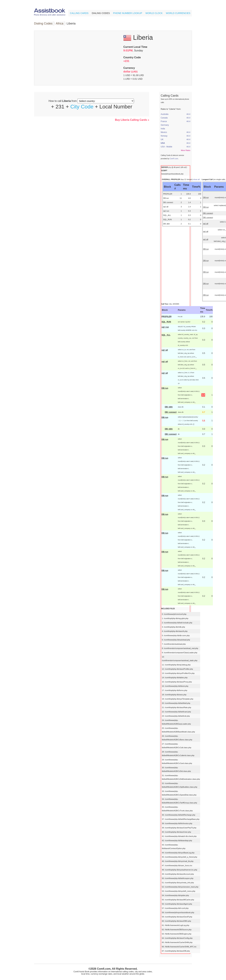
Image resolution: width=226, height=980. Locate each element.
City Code (82, 107)
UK (162, 139)
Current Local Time (135, 47)
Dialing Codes (101, 13)
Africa (60, 23)
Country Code (132, 57)
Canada (164, 118)
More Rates (186, 150)
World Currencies (178, 13)
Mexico (164, 132)
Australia (165, 114)
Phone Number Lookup (128, 13)
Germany (165, 125)
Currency (129, 68)
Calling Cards (79, 13)
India (163, 129)
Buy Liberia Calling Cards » (132, 120)
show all (196, 179)
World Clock (154, 13)
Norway (164, 136)
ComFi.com (174, 159)
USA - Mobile (166, 147)
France (164, 121)
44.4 (188, 114)
